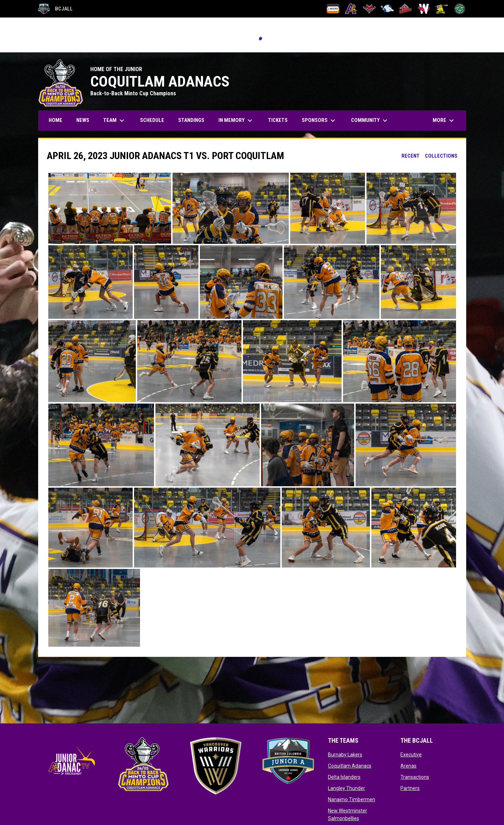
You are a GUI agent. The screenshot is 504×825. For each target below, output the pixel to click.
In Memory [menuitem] (236, 121)
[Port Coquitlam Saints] (442, 9)
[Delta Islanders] (369, 9)
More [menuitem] (444, 121)
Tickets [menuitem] (278, 120)
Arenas (408, 766)
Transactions (415, 777)
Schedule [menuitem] (152, 120)
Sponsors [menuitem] (319, 121)
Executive (411, 755)
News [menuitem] (83, 120)
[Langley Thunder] (387, 9)
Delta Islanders (344, 777)
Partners (410, 788)
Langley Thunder (346, 788)
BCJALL (55, 9)
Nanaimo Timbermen (352, 799)
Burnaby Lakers (345, 755)
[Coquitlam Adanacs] (351, 9)
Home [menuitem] (55, 120)
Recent (411, 156)
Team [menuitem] (115, 121)
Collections (441, 156)
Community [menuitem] (370, 121)
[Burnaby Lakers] (333, 9)
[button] (110, 208)
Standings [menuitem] (191, 120)
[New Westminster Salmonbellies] (424, 9)
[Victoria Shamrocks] (460, 9)
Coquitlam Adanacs (350, 766)
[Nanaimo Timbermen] (405, 9)
